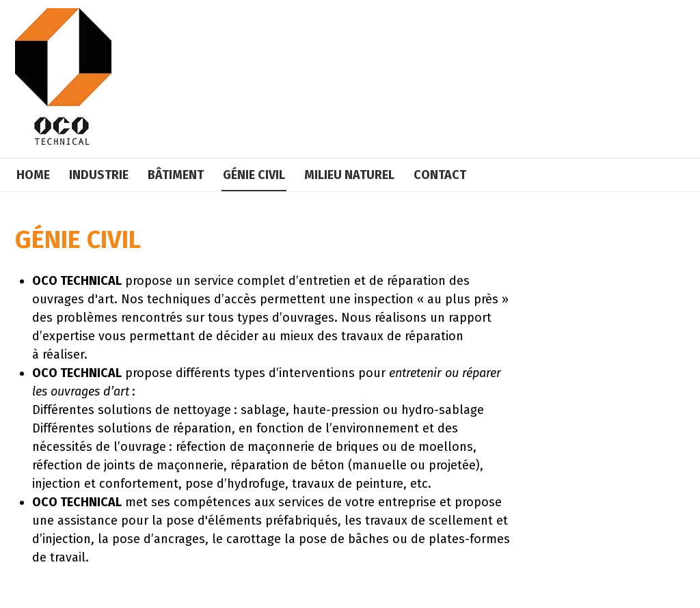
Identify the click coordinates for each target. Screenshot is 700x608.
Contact (440, 175)
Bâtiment (176, 175)
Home (33, 175)
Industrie (99, 175)
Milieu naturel (349, 175)
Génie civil (254, 175)
